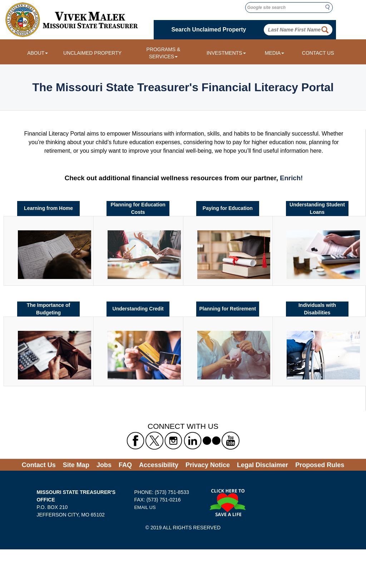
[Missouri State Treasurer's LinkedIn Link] (193, 440)
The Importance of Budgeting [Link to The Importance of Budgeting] (48, 309)
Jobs (104, 465)
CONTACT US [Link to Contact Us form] (318, 53)
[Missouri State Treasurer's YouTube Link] (231, 440)
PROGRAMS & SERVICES (163, 53)
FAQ (125, 465)
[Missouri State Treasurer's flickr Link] (212, 440)
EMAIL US (145, 507)
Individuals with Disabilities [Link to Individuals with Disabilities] (317, 309)
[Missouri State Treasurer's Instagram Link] (173, 440)
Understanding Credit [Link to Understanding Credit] (138, 309)
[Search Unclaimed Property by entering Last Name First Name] (298, 30)
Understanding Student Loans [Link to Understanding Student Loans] (317, 208)
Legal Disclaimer (263, 465)
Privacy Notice (208, 465)
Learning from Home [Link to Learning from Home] (48, 208)
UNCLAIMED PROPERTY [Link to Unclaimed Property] (92, 53)
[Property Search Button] (325, 30)
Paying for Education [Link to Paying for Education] (228, 208)
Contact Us (39, 465)
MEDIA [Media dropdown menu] (274, 53)
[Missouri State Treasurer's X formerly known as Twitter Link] (154, 440)
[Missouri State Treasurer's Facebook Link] (135, 440)
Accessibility (159, 465)
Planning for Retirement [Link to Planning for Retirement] (227, 309)
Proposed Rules (320, 465)
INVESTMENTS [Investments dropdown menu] (226, 53)
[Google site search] (289, 8)
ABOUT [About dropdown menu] (38, 53)
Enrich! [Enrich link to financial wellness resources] (291, 178)
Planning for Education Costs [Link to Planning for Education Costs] (138, 208)
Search (330, 7)
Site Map (76, 465)
